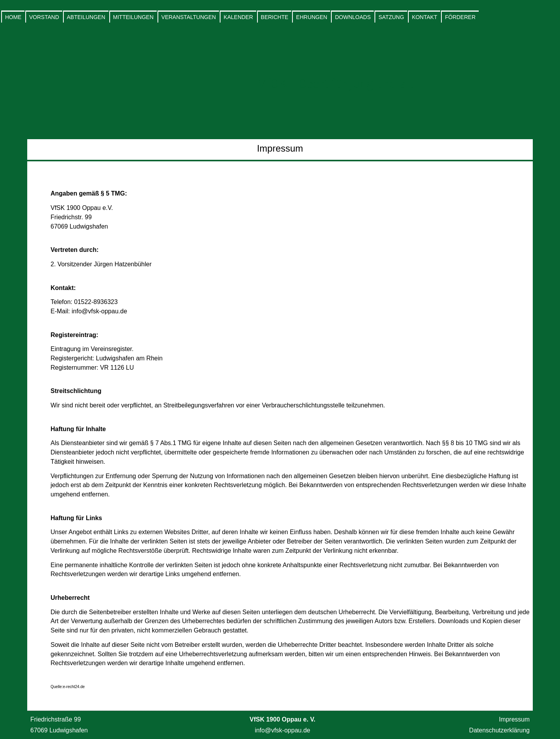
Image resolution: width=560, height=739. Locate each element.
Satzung (391, 17)
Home (13, 17)
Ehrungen (311, 17)
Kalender (238, 17)
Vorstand (44, 17)
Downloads (353, 17)
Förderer (460, 17)
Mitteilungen (133, 17)
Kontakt (424, 17)
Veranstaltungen (189, 17)
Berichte (275, 17)
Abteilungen (86, 17)
